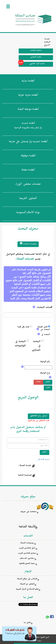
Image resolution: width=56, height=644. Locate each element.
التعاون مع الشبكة (27, 584)
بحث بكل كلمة (23, 327)
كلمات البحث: (44, 308)
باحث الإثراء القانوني (32, 64)
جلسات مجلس (28, 185)
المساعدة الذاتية (25, 475)
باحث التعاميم (36, 57)
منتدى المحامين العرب (27, 553)
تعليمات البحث (28, 244)
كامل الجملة (42, 327)
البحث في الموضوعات (20, 344)
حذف (38, 382)
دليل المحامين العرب (27, 548)
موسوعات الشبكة (27, 543)
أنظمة (28, 81)
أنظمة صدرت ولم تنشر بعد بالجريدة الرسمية (28, 126)
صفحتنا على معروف (28, 512)
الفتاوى (28, 199)
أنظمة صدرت (28, 142)
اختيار (48, 382)
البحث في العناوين (37, 346)
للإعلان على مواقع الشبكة (27, 579)
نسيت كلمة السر (43, 460)
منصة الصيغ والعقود (27, 564)
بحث (48, 388)
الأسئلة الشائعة (27, 527)
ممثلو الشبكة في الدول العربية (27, 589)
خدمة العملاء (25, 466)
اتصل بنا (27, 623)
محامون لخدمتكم (27, 559)
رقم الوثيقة (45, 362)
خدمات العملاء (25, 259)
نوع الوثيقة (45, 373)
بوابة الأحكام (28, 213)
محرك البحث (36, 51)
